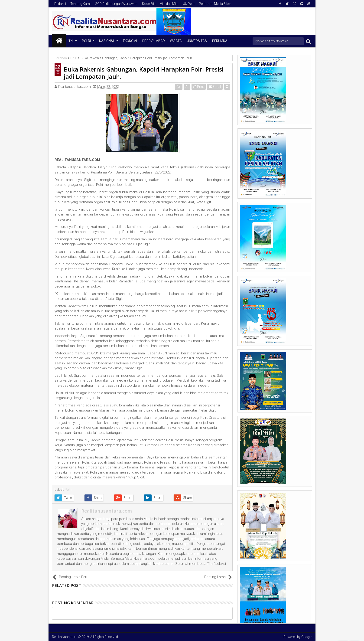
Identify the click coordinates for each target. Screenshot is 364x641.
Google (307, 637)
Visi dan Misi (169, 4)
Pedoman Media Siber (215, 4)
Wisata (176, 41)
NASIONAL (107, 41)
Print (199, 87)
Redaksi (60, 4)
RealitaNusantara (65, 637)
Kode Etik (149, 4)
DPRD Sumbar (154, 41)
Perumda (220, 41)
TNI (71, 41)
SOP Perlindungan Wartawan (116, 4)
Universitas (197, 41)
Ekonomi (130, 41)
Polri (86, 41)
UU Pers (189, 4)
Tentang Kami (80, 4)
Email (215, 87)
